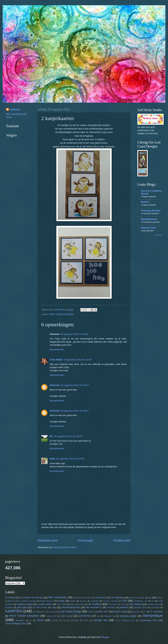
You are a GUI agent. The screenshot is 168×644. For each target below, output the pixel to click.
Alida (52, 459)
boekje (61, 601)
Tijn (64, 620)
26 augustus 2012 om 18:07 (75, 385)
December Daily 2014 (117, 604)
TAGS (40, 620)
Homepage (85, 540)
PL (145, 612)
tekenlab (55, 620)
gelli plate (22, 607)
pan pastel (136, 612)
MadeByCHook (149, 219)
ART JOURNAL (57, 597)
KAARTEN (14, 611)
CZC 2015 (61, 604)
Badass (160, 598)
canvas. (83, 601)
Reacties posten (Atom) (65, 547)
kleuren (43, 612)
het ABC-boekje (40, 607)
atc (150, 598)
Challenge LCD (141, 601)
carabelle (95, 601)
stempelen (20, 620)
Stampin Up (110, 616)
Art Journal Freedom (82, 598)
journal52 (155, 607)
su (31, 620)
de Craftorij (95, 604)
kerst (35, 612)
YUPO (86, 620)
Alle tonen (158, 235)
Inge (54, 607)
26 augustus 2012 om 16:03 (74, 334)
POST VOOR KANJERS (61, 314)
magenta (91, 612)
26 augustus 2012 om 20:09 (70, 459)
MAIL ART (103, 612)
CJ (153, 601)
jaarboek (124, 607)
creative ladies (45, 604)
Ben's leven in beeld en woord (22, 601)
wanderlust (75, 620)
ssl (98, 616)
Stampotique (153, 615)
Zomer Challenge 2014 (125, 620)
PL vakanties (156, 612)
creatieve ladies (25, 604)
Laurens (52, 612)
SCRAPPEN (85, 616)
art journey (101, 598)
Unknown (55, 385)
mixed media (120, 612)
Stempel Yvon (148, 228)
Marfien (145, 202)
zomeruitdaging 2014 (16, 623)
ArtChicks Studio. (137, 598)
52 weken (10, 598)
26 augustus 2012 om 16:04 (78, 360)
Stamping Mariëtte (151, 211)
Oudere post (122, 540)
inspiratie (111, 607)
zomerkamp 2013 (148, 620)
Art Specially (118, 598)
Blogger (105, 637)
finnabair (9, 607)
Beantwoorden (57, 349)
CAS (124, 601)
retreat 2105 (51, 616)
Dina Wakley (135, 604)
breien (73, 601)
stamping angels (128, 616)
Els (51, 436)
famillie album (153, 604)
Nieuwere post (48, 540)
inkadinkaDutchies (71, 607)
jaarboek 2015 (140, 607)
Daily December (77, 604)
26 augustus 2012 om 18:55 (68, 436)
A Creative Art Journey (32, 598)
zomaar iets (100, 620)
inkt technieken (93, 607)
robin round (66, 616)
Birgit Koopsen (47, 601)
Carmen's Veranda (110, 601)
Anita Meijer (56, 360)
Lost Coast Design (70, 611)
